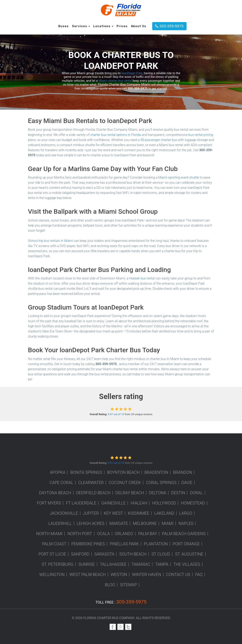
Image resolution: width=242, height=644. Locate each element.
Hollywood (164, 503)
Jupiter (91, 513)
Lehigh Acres (91, 523)
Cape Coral (61, 483)
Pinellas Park (124, 544)
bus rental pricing (201, 135)
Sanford (80, 554)
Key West (113, 513)
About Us (139, 26)
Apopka (58, 472)
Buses (64, 26)
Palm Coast (54, 544)
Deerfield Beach (93, 493)
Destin (178, 493)
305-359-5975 (169, 26)
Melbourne (145, 523)
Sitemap (129, 585)
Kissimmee (139, 513)
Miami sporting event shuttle (179, 177)
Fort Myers (49, 503)
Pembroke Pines (88, 544)
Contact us (178, 575)
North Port (80, 534)
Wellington (52, 575)
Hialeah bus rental (142, 278)
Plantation (156, 544)
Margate (119, 523)
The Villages (187, 564)
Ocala (103, 534)
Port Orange (186, 544)
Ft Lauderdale (81, 503)
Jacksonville (64, 513)
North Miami (49, 534)
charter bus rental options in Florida (116, 135)
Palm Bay (147, 534)
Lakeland (164, 513)
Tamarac (141, 564)
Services (81, 26)
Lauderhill (60, 523)
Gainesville (113, 503)
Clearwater (91, 483)
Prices (122, 26)
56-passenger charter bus (159, 140)
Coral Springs (161, 483)
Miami (168, 523)
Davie (187, 483)
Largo (186, 513)
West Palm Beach (88, 575)
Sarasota (104, 554)
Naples (186, 523)
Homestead (193, 503)
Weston (119, 575)
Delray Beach (130, 493)
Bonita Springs (86, 472)
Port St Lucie (52, 554)
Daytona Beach (55, 493)
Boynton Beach (123, 472)
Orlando (124, 534)
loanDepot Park (132, 73)
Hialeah (139, 503)
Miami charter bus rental (115, 81)
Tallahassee (113, 564)
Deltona (158, 493)
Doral (196, 493)
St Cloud (161, 554)
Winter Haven (147, 575)
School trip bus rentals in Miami (51, 241)
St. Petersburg (58, 564)
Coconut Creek (125, 483)
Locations (103, 26)
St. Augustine (189, 554)
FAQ (199, 575)
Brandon (183, 472)
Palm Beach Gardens (184, 534)
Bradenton (156, 472)
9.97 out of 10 (116, 414)
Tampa (162, 564)
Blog (110, 585)
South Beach (133, 554)
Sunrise (87, 564)
